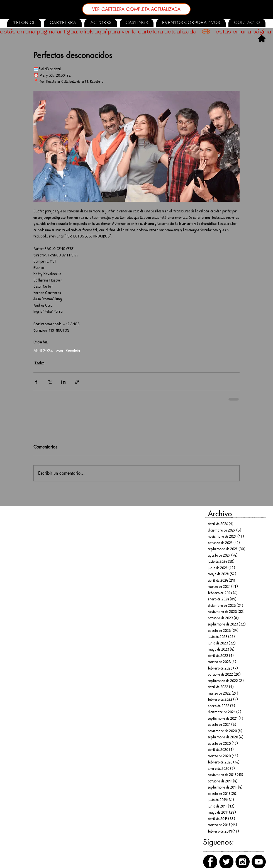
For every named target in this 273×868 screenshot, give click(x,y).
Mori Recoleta (68, 351)
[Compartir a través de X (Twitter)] (50, 382)
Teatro (39, 363)
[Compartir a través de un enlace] (77, 382)
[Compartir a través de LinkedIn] (63, 382)
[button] (137, 23)
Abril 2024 (43, 351)
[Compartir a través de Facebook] (36, 382)
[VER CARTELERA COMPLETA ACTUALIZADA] (136, 9)
